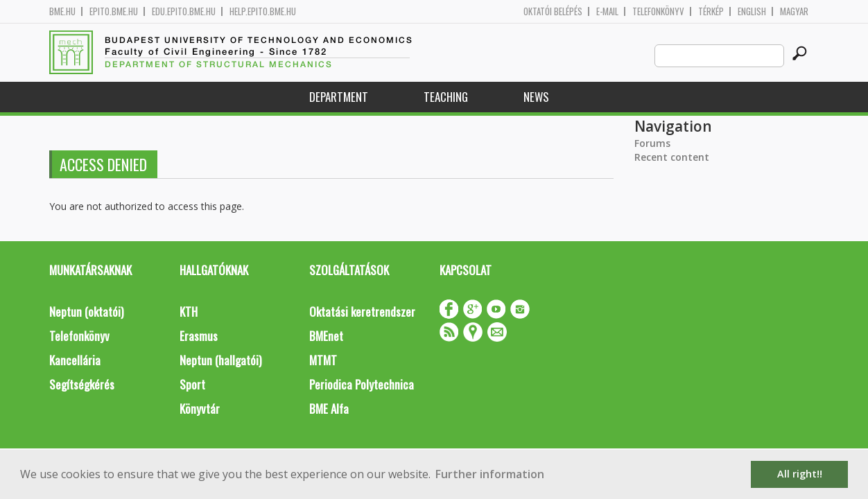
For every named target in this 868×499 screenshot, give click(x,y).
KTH (189, 312)
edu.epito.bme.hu (184, 11)
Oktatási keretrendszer (362, 312)
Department (339, 97)
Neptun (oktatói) (86, 312)
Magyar (794, 11)
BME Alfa (329, 409)
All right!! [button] (800, 474)
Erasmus (199, 336)
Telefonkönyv (658, 11)
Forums (652, 143)
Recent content (672, 157)
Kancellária (75, 360)
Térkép (711, 11)
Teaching (446, 97)
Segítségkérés (82, 384)
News (536, 97)
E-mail (607, 11)
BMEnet (326, 336)
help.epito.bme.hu (263, 11)
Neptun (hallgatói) (220, 360)
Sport (192, 384)
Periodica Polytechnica (362, 384)
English (752, 11)
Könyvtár (200, 409)
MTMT (323, 360)
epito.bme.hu (114, 11)
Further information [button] (490, 474)
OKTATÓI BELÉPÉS (553, 11)
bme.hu (62, 11)
